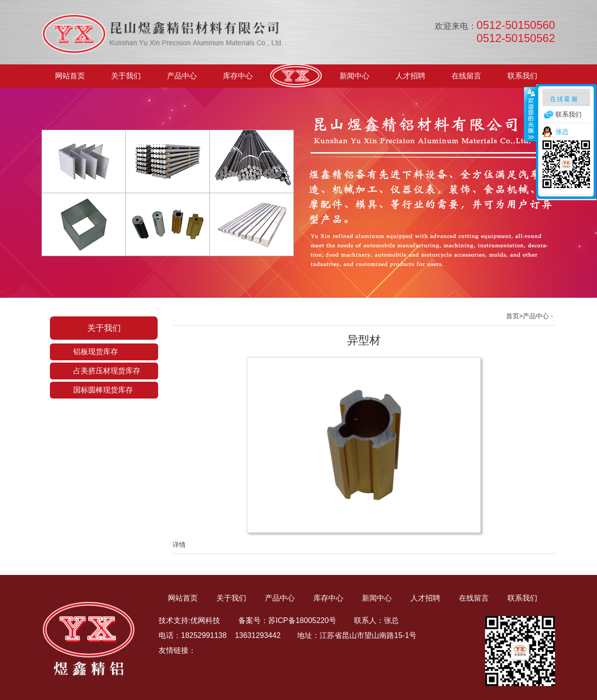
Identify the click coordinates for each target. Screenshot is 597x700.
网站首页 (70, 76)
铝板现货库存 (96, 352)
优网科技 (205, 620)
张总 (562, 132)
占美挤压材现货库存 (107, 371)
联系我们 (522, 76)
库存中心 (238, 76)
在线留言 (466, 76)
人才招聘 (410, 76)
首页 (513, 316)
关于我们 (126, 76)
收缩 (530, 114)
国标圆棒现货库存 (103, 390)
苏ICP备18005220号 (302, 620)
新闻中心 (354, 76)
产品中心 (182, 76)
